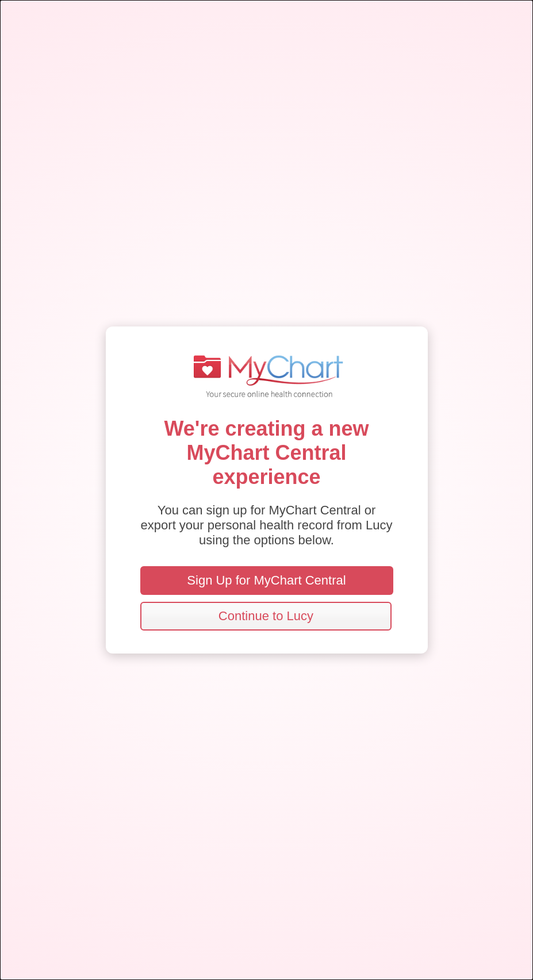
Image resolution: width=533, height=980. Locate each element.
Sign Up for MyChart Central (266, 580)
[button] (266, 616)
